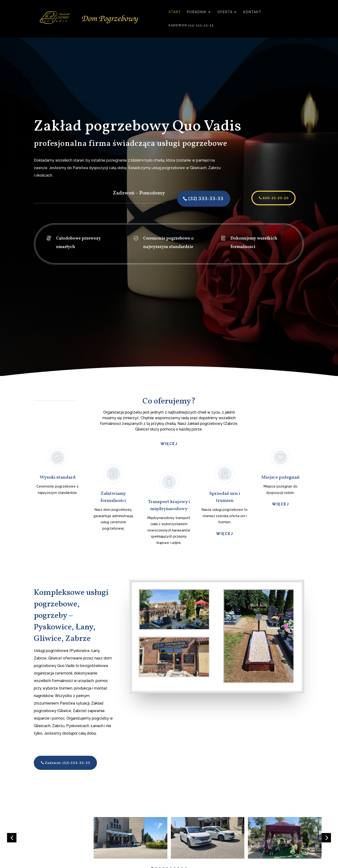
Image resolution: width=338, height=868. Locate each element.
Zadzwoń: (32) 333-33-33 (67, 763)
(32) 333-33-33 (197, 199)
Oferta (225, 12)
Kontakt (252, 12)
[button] (12, 838)
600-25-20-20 (266, 198)
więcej (225, 534)
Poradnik (197, 12)
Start (175, 12)
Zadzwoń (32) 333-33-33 (191, 26)
